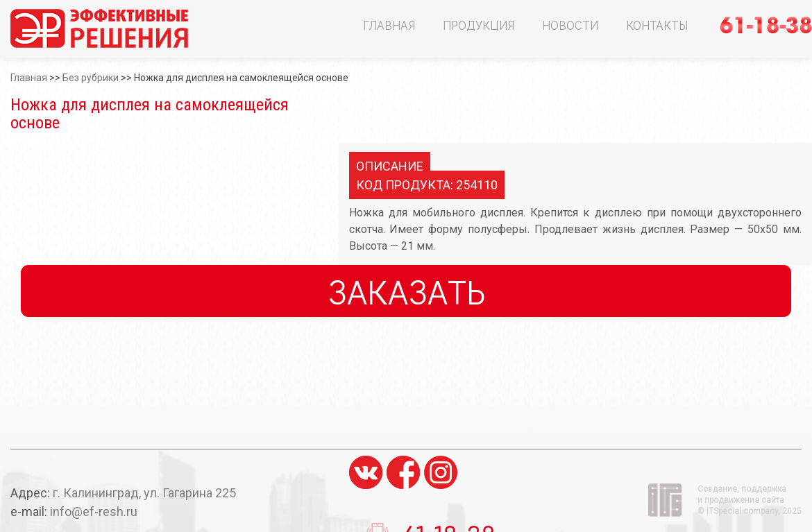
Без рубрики (91, 78)
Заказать (406, 291)
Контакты (657, 25)
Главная (389, 25)
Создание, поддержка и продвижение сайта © (750, 500)
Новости (570, 25)
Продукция (479, 25)
